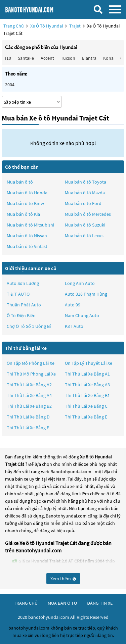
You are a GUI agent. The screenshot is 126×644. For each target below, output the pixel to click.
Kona (108, 58)
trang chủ (26, 603)
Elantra (89, 58)
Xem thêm (63, 579)
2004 (10, 85)
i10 (8, 58)
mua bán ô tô (62, 603)
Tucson (68, 58)
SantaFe (26, 58)
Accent (47, 58)
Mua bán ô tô (20, 182)
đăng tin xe (100, 603)
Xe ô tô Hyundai (47, 26)
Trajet (75, 26)
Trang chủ (14, 26)
